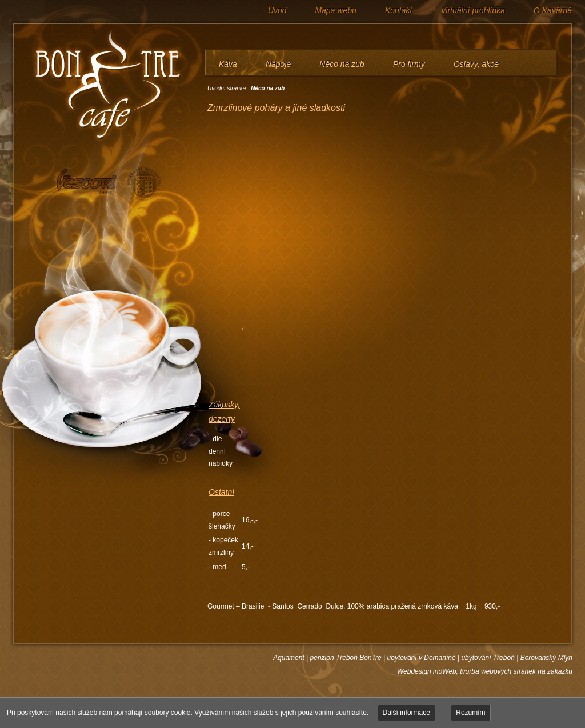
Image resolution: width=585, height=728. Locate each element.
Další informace (406, 713)
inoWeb (444, 671)
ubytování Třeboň (488, 658)
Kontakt (398, 10)
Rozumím (470, 713)
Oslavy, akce (476, 64)
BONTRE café (102, 86)
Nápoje (278, 64)
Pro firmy (409, 64)
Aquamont (289, 658)
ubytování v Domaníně (422, 658)
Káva (228, 64)
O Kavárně (553, 10)
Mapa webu (336, 10)
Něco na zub (342, 64)
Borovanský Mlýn (546, 658)
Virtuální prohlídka (473, 10)
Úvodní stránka (227, 88)
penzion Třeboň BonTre (346, 658)
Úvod (277, 10)
